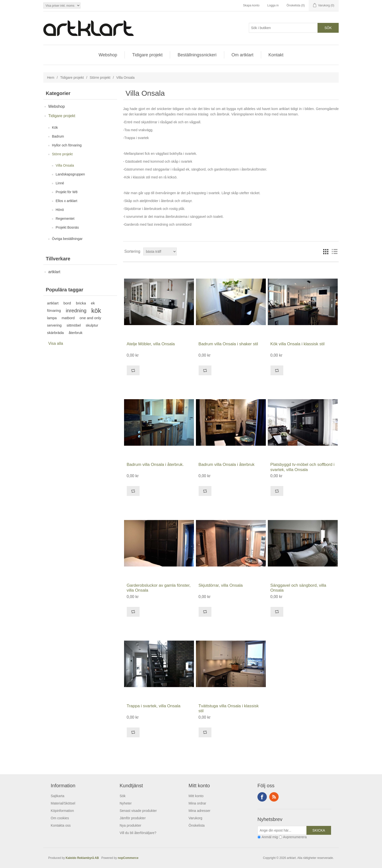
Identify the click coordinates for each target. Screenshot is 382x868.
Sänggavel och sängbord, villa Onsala (298, 588)
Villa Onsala (65, 165)
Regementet (65, 219)
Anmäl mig (270, 837)
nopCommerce (128, 858)
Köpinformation (62, 811)
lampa (52, 318)
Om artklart (243, 55)
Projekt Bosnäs (67, 227)
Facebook (262, 797)
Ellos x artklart (66, 201)
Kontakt (276, 55)
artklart (54, 272)
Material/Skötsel (63, 803)
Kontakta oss (61, 825)
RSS (274, 797)
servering (54, 325)
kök (96, 311)
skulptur (92, 325)
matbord (68, 318)
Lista (334, 252)
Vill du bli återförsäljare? (138, 833)
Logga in (273, 5)
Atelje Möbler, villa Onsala (151, 344)
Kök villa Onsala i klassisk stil (297, 344)
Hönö (60, 210)
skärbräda (55, 333)
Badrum (58, 136)
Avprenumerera (295, 837)
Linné (60, 183)
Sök (123, 796)
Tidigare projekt (147, 55)
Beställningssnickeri (197, 55)
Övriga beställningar (67, 239)
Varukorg (195, 818)
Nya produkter (130, 825)
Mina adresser (199, 811)
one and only (90, 318)
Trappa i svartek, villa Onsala (153, 706)
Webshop (108, 55)
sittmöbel (74, 325)
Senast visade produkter (138, 811)
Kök (55, 127)
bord (67, 303)
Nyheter (126, 803)
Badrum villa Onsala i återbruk (226, 465)
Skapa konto (251, 5)
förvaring (54, 311)
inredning (76, 311)
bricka (81, 303)
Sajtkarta (57, 796)
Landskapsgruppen (70, 174)
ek (93, 303)
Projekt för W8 (67, 192)
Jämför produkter (133, 818)
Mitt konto (196, 796)
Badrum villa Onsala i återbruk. (155, 465)
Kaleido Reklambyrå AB (83, 858)
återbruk (76, 333)
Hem (51, 78)
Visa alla (56, 343)
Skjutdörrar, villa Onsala (221, 585)
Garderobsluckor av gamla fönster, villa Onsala (159, 588)
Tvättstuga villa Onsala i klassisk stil (229, 708)
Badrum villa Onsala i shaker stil (228, 344)
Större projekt (100, 78)
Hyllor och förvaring (67, 145)
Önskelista (197, 825)
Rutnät (326, 252)
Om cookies (60, 818)
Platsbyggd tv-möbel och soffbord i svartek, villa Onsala (302, 467)
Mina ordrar (197, 803)
